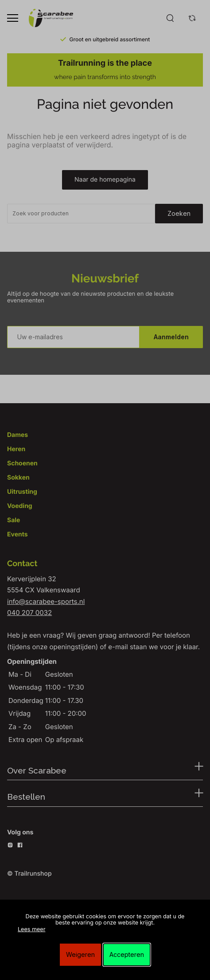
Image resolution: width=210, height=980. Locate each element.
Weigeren (80, 954)
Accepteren (127, 954)
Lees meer (31, 930)
